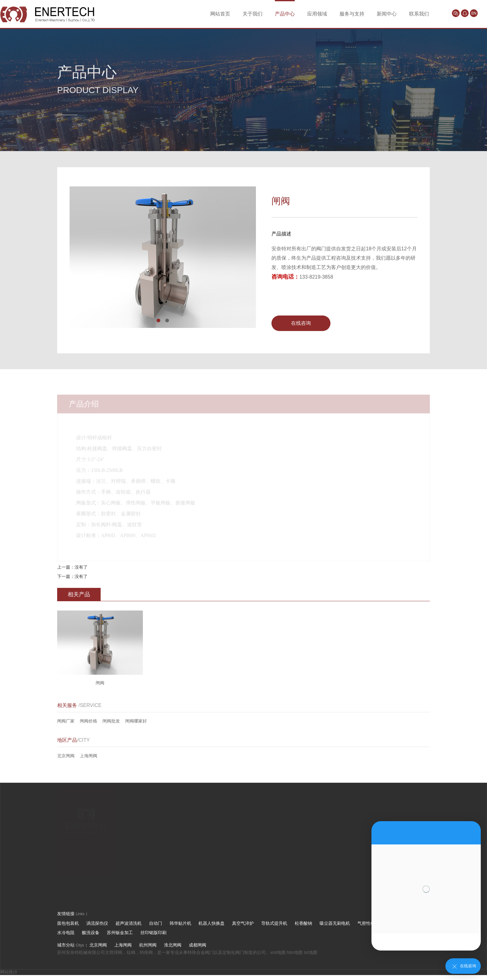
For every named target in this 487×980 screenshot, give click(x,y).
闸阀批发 (111, 721)
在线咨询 (301, 323)
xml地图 (278, 952)
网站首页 (220, 14)
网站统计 (9, 972)
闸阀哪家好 (136, 721)
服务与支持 (352, 14)
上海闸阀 (89, 756)
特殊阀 (146, 952)
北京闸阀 (66, 756)
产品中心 (285, 14)
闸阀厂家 (66, 721)
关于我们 (253, 14)
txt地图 (311, 952)
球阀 (118, 952)
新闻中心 (387, 14)
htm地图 (295, 952)
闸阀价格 (89, 721)
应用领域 (317, 14)
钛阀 (131, 952)
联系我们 (419, 14)
